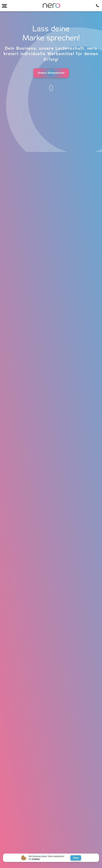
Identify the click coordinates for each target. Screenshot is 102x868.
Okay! (76, 858)
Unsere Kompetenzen (51, 73)
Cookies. (36, 859)
